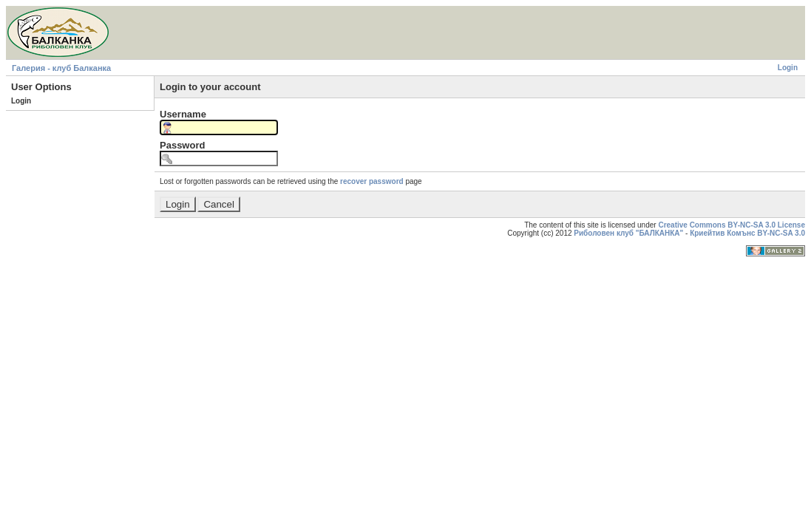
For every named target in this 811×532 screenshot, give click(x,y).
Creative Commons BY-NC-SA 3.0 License (732, 225)
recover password (372, 181)
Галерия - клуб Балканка (61, 68)
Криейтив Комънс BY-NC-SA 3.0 (747, 233)
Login (788, 68)
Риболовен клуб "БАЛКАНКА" (628, 233)
